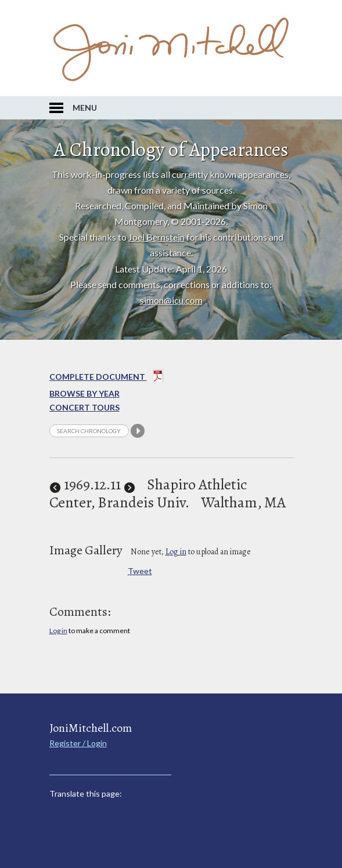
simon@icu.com (171, 300)
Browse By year (84, 393)
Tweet (140, 571)
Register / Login (78, 743)
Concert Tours (84, 407)
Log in (176, 552)
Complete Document (107, 378)
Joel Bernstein (156, 237)
